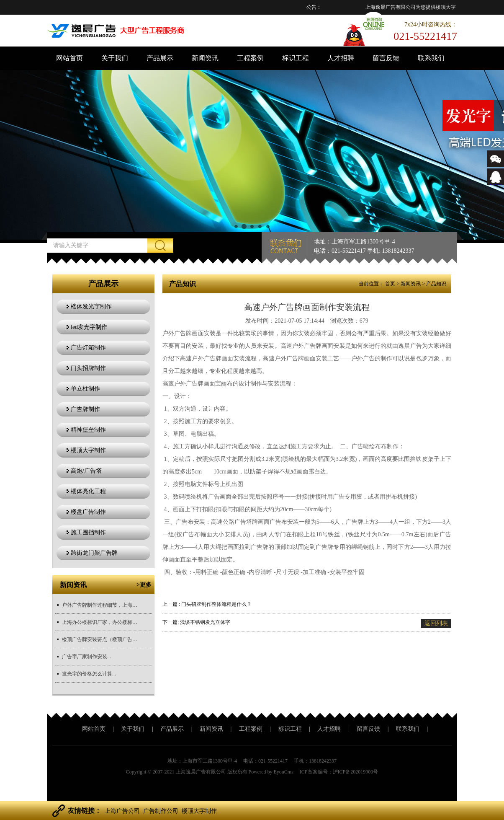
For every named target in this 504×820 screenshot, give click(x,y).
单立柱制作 (85, 389)
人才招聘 (341, 58)
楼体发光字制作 (91, 307)
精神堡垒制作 (88, 430)
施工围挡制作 (88, 532)
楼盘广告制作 (88, 512)
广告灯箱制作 (88, 348)
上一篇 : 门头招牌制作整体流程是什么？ (207, 604)
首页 (390, 284)
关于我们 (115, 58)
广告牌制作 (85, 409)
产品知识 (436, 284)
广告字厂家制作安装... (86, 657)
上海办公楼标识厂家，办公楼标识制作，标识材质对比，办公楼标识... (100, 622)
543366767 (496, 183)
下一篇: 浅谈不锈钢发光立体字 (196, 622)
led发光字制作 (89, 327)
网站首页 (69, 58)
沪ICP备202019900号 (356, 772)
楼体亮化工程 (88, 491)
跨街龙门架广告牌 (94, 553)
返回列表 (436, 623)
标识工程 (296, 58)
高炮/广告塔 (86, 471)
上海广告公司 (122, 811)
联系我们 (431, 58)
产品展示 (160, 58)
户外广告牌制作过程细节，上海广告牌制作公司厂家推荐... (100, 605)
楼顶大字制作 (88, 450)
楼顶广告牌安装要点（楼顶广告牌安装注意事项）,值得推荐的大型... (100, 639)
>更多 (144, 585)
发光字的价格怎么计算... (89, 674)
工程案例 (250, 58)
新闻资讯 (205, 58)
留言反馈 (386, 58)
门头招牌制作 (88, 368)
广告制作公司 (161, 811)
